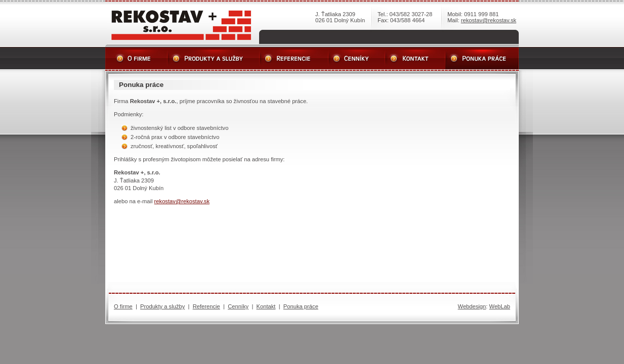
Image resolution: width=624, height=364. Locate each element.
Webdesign (472, 306)
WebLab (500, 306)
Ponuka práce (301, 306)
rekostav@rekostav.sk (489, 20)
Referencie (206, 306)
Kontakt (266, 306)
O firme (123, 306)
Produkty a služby (162, 306)
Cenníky (238, 306)
